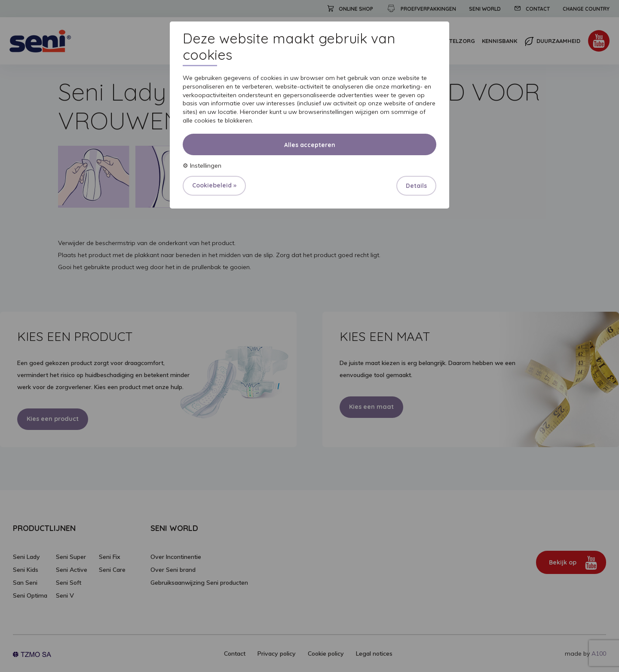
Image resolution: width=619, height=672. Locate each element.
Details (416, 186)
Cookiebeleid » (214, 185)
